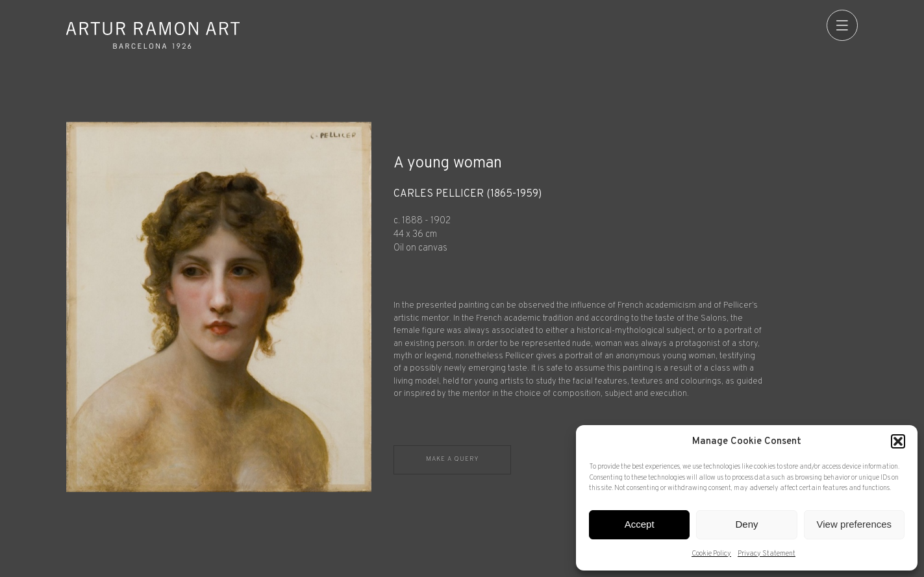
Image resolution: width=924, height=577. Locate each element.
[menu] (842, 25)
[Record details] (625, 295)
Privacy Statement (767, 554)
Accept (640, 524)
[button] (898, 441)
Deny (746, 524)
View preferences (855, 524)
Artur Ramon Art (153, 35)
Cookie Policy (711, 554)
